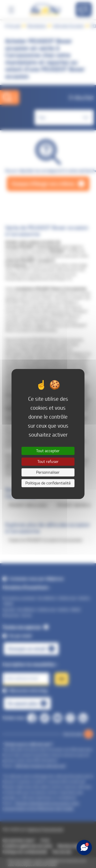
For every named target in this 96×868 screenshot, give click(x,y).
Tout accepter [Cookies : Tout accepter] (48, 451)
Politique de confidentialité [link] (48, 483)
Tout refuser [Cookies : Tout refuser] (48, 462)
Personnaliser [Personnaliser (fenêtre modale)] (48, 472)
